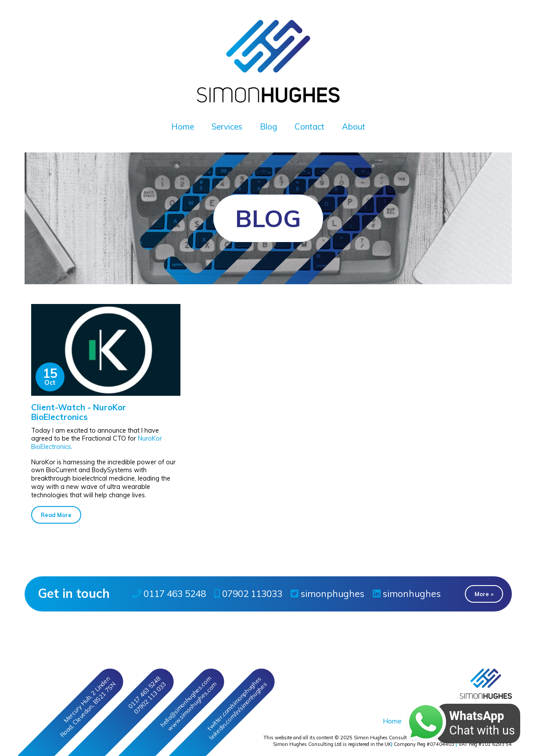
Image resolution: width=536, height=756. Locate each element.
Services (227, 127)
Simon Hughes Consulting (384, 738)
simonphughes (327, 593)
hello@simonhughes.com (185, 702)
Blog (268, 127)
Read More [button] (56, 515)
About (354, 127)
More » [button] (484, 594)
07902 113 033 (149, 698)
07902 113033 (248, 593)
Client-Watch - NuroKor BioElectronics (79, 412)
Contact (309, 127)
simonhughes (407, 593)
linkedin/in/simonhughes (238, 711)
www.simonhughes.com (192, 707)
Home (183, 127)
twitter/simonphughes (234, 703)
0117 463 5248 (169, 593)
